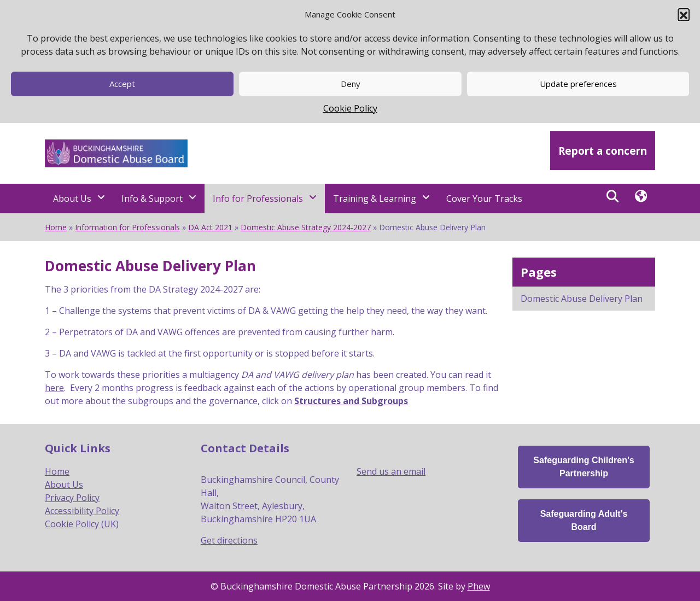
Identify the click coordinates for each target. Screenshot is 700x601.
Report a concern (603, 151)
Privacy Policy (72, 498)
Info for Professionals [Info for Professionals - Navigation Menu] (258, 199)
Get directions (229, 540)
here (54, 388)
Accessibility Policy (82, 511)
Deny (351, 84)
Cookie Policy (350, 108)
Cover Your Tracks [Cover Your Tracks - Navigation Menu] (484, 199)
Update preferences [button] (578, 84)
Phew (479, 586)
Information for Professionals (127, 227)
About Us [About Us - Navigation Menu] (72, 199)
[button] (684, 14)
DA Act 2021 (210, 227)
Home (56, 227)
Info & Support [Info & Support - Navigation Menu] (152, 199)
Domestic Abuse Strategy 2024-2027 (306, 227)
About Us (64, 485)
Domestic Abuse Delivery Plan (582, 299)
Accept (122, 84)
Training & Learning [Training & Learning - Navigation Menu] (375, 199)
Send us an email (391, 471)
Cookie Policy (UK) (82, 524)
